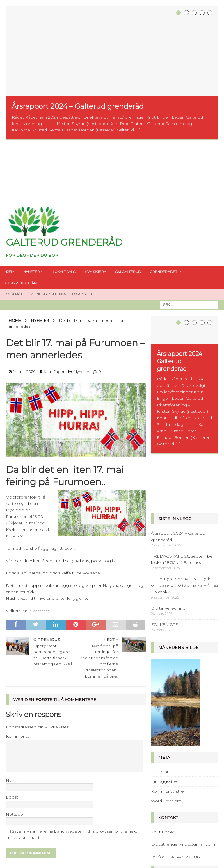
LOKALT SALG (64, 216)
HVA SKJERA (95, 216)
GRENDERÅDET (163, 216)
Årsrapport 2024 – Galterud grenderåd (78, 106)
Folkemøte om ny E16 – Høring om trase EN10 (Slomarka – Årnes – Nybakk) (185, 477)
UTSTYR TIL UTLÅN (21, 228)
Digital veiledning (168, 499)
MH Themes (158, 862)
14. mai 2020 (25, 317)
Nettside (14, 759)
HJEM (9, 216)
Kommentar (18, 681)
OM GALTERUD (128, 216)
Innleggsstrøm (166, 673)
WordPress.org (166, 692)
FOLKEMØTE (165, 516)
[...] (138, 130)
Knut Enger (54, 317)
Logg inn (160, 663)
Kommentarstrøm (170, 683)
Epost (12, 742)
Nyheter (82, 317)
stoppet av (185, 787)
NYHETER (32, 216)
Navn (11, 725)
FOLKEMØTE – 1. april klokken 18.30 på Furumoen (48, 239)
